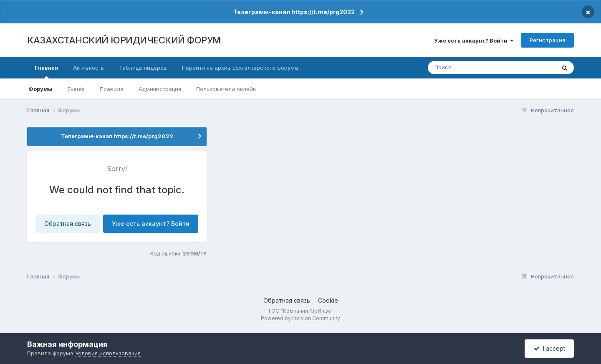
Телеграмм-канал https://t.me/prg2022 (294, 12)
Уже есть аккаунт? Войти (474, 40)
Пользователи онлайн (226, 89)
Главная (46, 71)
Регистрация (547, 40)
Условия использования (108, 353)
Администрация (160, 89)
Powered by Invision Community (300, 318)
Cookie (328, 300)
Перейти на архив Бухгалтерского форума (240, 68)
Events (76, 89)
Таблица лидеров (143, 68)
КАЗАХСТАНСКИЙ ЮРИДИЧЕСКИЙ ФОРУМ (124, 40)
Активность (88, 68)
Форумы (40, 89)
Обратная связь (68, 224)
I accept (549, 348)
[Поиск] (476, 68)
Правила (112, 89)
